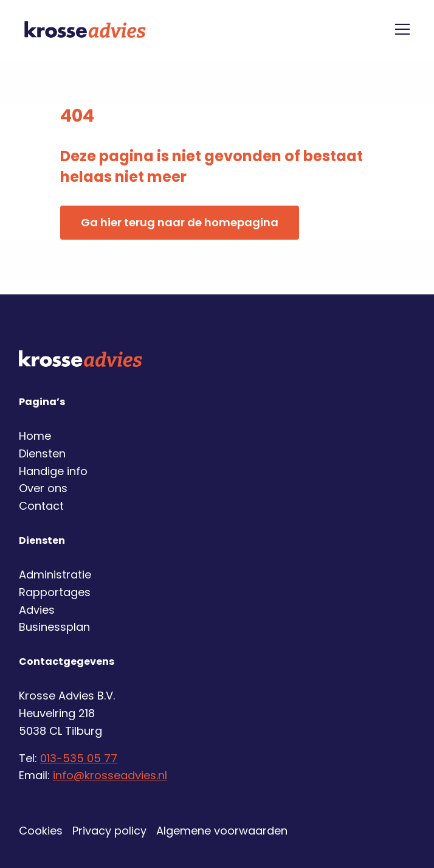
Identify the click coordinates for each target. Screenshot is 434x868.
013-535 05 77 (79, 758)
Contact (41, 506)
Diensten (42, 453)
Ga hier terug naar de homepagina (180, 222)
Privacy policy (109, 831)
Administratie (55, 575)
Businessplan (54, 627)
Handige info (53, 471)
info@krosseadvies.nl (110, 775)
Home (35, 436)
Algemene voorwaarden (222, 831)
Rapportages (55, 592)
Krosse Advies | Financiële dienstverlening (85, 29)
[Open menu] (398, 29)
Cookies (41, 831)
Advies (37, 610)
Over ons (43, 488)
